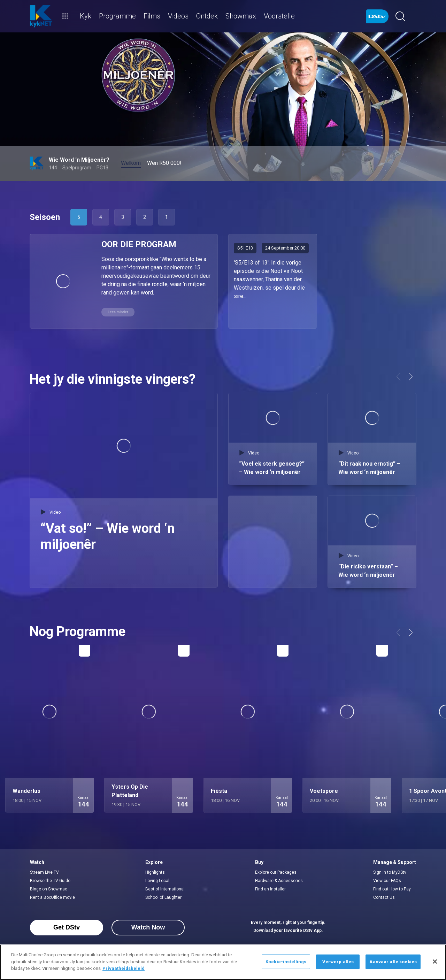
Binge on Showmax (48, 889)
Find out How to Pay (392, 889)
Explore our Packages (276, 872)
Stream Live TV (44, 872)
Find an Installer (270, 889)
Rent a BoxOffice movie (52, 897)
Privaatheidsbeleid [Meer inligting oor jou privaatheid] (124, 968)
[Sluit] (435, 962)
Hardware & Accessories (279, 881)
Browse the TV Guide (50, 881)
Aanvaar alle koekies (393, 962)
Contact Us (384, 897)
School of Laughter (163, 897)
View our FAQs (387, 881)
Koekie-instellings (286, 962)
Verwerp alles (338, 962)
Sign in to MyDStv (390, 872)
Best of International (165, 889)
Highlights (155, 872)
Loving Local (157, 881)
